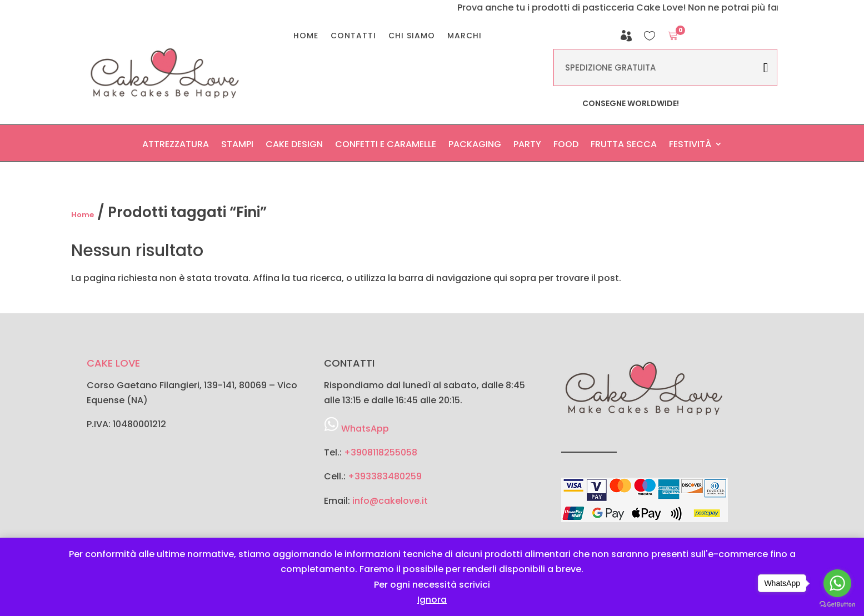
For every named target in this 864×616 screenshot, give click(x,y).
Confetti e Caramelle (386, 147)
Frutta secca (624, 147)
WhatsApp (365, 429)
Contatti (353, 36)
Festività (690, 147)
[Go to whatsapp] (837, 583)
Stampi (237, 147)
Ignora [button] (432, 600)
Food (566, 147)
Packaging (475, 147)
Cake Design (294, 147)
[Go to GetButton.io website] (837, 605)
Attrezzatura (176, 147)
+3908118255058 (381, 452)
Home (306, 36)
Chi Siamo (412, 36)
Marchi (465, 36)
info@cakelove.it (390, 501)
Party (527, 147)
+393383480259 (385, 476)
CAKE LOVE (113, 363)
